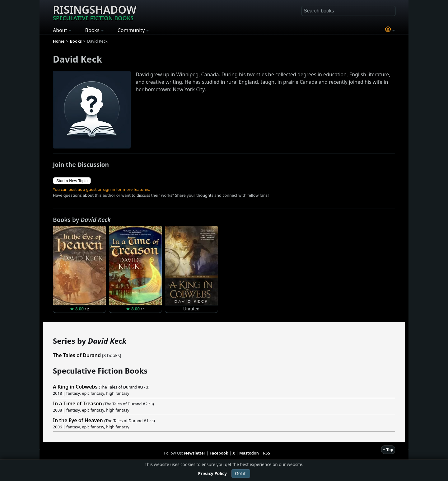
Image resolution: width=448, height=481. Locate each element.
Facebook (219, 453)
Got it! (241, 474)
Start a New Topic (72, 181)
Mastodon (249, 453)
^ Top (388, 450)
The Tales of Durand (77, 355)
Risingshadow (95, 12)
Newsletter (195, 453)
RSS (267, 453)
